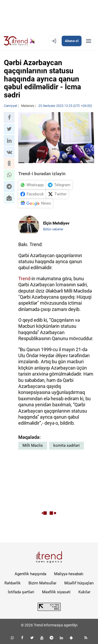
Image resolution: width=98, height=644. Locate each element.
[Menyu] (89, 41)
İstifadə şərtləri (21, 592)
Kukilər (84, 592)
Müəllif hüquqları (79, 583)
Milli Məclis (33, 445)
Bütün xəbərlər (53, 229)
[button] (9, 117)
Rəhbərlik (13, 583)
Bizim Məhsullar (42, 583)
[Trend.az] (19, 41)
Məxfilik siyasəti (56, 592)
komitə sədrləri (67, 445)
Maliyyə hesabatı (69, 574)
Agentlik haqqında (30, 574)
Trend (24, 279)
